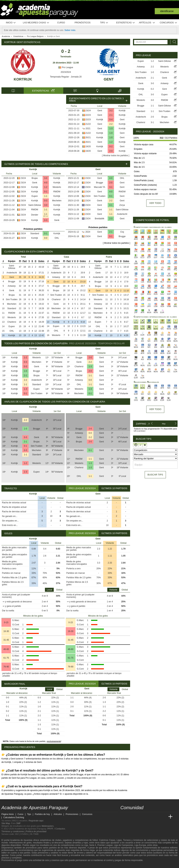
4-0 (46, 183)
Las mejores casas (36, 23)
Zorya (122, 205)
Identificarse (167, 11)
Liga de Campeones (124, 845)
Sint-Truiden (99, 196)
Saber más (70, 30)
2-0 (111, 151)
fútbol (95, 840)
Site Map (6, 823)
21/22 (88, 124)
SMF (18, 823)
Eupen (35, 196)
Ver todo (155, 203)
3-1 (111, 187)
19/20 (88, 146)
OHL (57, 238)
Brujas (35, 178)
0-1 (46, 192)
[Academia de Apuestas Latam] (157, 817)
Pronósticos (83, 23)
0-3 (46, 201)
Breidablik (100, 219)
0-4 (111, 120)
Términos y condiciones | (14, 832)
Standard (35, 233)
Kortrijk (23, 79)
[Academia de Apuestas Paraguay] (123, 817)
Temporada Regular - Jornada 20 (66, 77)
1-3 (111, 129)
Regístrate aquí (36, 821)
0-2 (111, 146)
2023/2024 (66, 72)
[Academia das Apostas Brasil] (137, 817)
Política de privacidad (36, 832)
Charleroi (12, 322)
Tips (104, 23)
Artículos (147, 23)
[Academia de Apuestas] (150, 817)
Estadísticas (126, 23)
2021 (88, 129)
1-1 (46, 196)
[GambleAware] (10, 865)
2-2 (111, 124)
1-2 (111, 142)
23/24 (88, 111)
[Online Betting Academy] (144, 817)
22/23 (88, 115)
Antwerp (12, 286)
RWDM (57, 192)
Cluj (122, 232)
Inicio (11, 23)
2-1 (111, 115)
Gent (109, 79)
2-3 (111, 219)
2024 (88, 232)
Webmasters (48, 826)
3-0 (46, 178)
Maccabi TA (100, 187)
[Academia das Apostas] (130, 817)
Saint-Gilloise (35, 205)
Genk (35, 183)
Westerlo (57, 187)
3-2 (111, 111)
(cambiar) (141, 431)
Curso (61, 23)
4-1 (111, 205)
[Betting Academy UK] (164, 817)
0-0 (46, 238)
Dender (35, 215)
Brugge (100, 183)
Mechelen (57, 201)
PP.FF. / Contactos (56, 829)
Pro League (66, 67)
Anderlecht (122, 214)
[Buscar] (173, 42)
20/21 (88, 138)
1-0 (111, 133)
